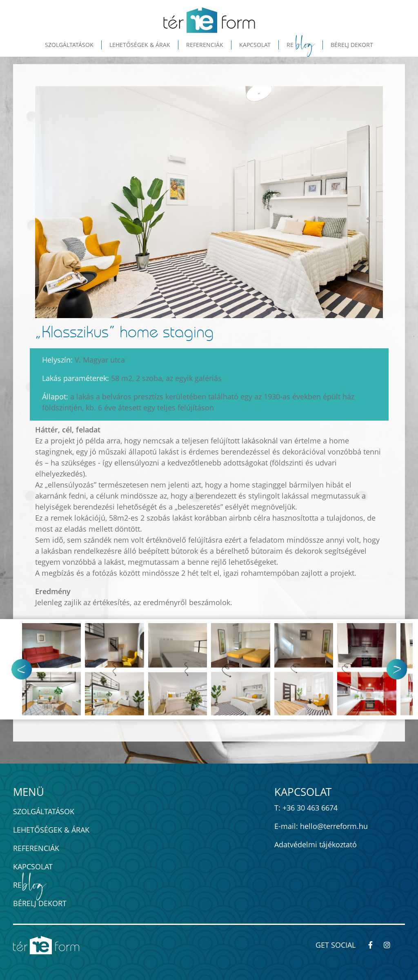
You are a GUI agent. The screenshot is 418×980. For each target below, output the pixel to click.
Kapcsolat (33, 866)
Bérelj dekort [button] (352, 45)
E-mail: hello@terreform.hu (321, 826)
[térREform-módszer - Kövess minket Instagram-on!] (391, 945)
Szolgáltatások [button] (69, 45)
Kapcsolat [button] (255, 45)
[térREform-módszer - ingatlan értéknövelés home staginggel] (209, 20)
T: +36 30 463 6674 (306, 808)
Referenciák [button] (205, 45)
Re (29, 885)
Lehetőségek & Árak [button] (140, 45)
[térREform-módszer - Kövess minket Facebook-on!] (374, 945)
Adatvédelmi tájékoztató (316, 844)
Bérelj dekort (40, 903)
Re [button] (301, 45)
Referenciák (36, 848)
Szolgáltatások (44, 811)
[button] (402, 669)
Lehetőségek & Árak (51, 830)
